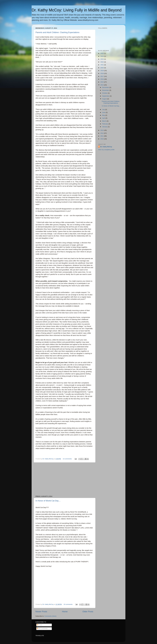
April (104, 118)
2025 (102, 53)
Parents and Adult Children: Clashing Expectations (57, 32)
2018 (102, 73)
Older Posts (88, 612)
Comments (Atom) (50, 616)
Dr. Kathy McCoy (106, 147)
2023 (102, 59)
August (105, 99)
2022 (102, 62)
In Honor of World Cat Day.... (48, 501)
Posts (39, 625)
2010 (102, 139)
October (105, 93)
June (104, 112)
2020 (102, 68)
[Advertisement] (64, 479)
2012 (102, 133)
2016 (102, 79)
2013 (102, 130)
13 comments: (68, 459)
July (104, 109)
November (106, 90)
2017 (102, 76)
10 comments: (68, 604)
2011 (102, 136)
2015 (102, 82)
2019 (102, 71)
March (104, 121)
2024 (102, 56)
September (106, 96)
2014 (102, 85)
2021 (102, 65)
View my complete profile (106, 150)
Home (65, 612)
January (105, 127)
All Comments (42, 628)
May (104, 115)
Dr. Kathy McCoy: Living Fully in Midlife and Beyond (77, 10)
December (106, 87)
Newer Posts (41, 612)
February (105, 124)
